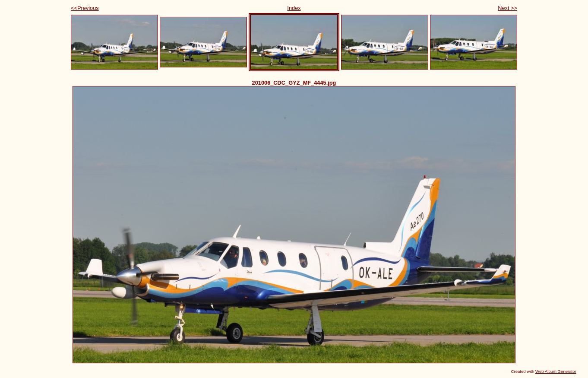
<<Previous (85, 8)
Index (294, 8)
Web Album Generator (556, 371)
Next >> (507, 8)
